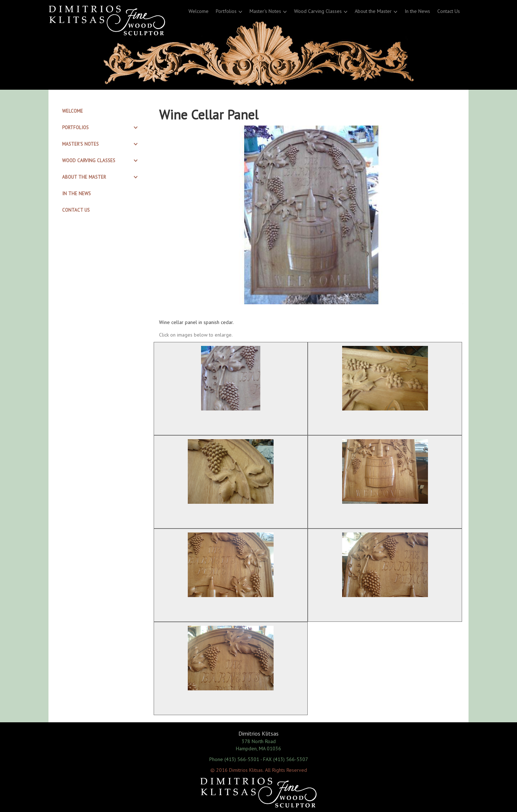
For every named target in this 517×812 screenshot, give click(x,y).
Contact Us (449, 11)
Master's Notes (265, 11)
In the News (417, 11)
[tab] (101, 111)
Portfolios (226, 11)
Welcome (199, 11)
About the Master (373, 11)
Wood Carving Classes (318, 11)
